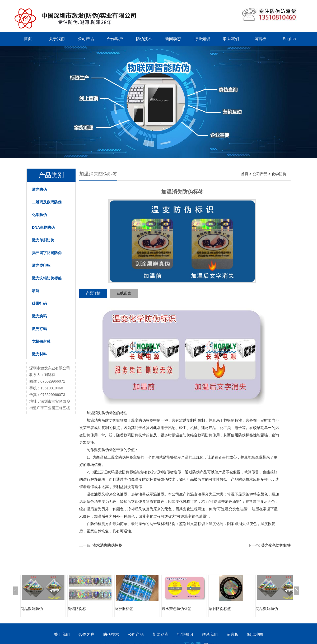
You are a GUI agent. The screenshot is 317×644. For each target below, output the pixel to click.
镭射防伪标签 (220, 609)
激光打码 (39, 329)
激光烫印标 (41, 265)
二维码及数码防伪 (47, 202)
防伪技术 (144, 39)
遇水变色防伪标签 (176, 609)
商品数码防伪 (32, 609)
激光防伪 (39, 189)
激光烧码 (39, 316)
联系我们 (231, 39)
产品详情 (93, 293)
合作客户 (115, 39)
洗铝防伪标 (77, 609)
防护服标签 (124, 609)
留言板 (260, 39)
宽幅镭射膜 (41, 341)
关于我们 (57, 39)
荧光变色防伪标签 (276, 545)
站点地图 (255, 634)
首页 (28, 39)
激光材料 (39, 354)
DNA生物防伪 (43, 227)
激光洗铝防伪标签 (47, 278)
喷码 (36, 291)
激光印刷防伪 (43, 240)
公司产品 (86, 39)
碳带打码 (39, 303)
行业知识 (202, 39)
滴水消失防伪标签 (107, 545)
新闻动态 (173, 39)
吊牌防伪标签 (113, 420)
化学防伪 (39, 215)
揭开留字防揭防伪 (47, 253)
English (289, 39)
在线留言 (124, 293)
